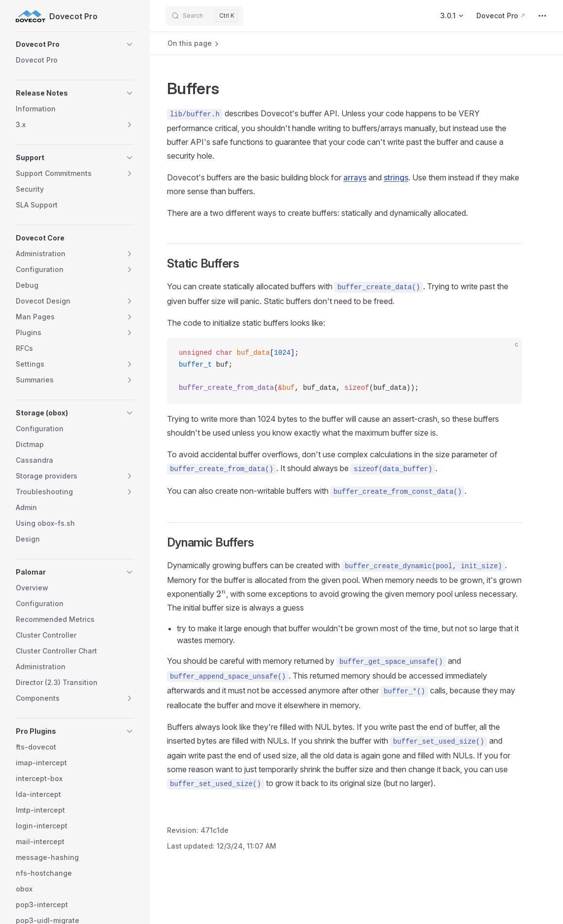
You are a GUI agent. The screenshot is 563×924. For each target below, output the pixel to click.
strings (396, 177)
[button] (75, 44)
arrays (355, 177)
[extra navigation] (542, 16)
